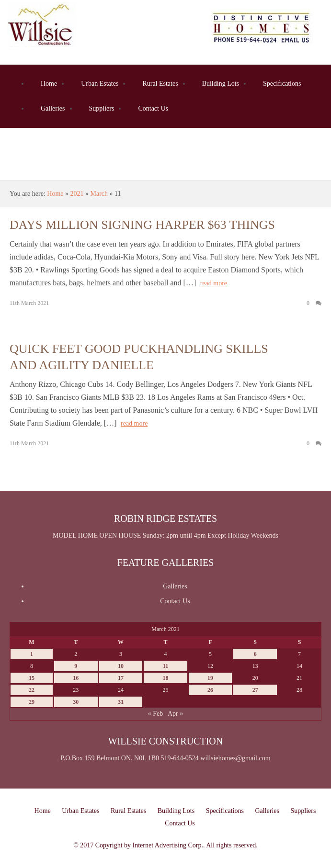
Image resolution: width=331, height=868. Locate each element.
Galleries (53, 108)
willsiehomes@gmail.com (235, 758)
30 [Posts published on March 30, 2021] (76, 702)
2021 (77, 194)
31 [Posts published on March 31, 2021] (121, 702)
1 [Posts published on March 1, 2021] (32, 654)
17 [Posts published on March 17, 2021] (121, 678)
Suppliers (102, 108)
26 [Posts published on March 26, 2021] (210, 690)
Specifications (282, 84)
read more (214, 283)
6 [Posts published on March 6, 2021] (255, 654)
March (99, 194)
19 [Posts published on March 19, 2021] (210, 678)
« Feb (156, 714)
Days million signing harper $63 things (142, 225)
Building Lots (221, 84)
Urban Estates (100, 84)
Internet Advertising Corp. (168, 845)
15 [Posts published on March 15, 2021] (32, 678)
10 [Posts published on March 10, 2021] (121, 666)
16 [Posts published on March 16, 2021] (76, 678)
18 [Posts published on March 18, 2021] (165, 678)
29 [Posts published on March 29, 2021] (32, 702)
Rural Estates (160, 84)
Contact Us (153, 108)
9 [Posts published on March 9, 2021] (76, 666)
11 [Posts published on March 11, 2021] (165, 666)
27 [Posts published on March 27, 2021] (255, 690)
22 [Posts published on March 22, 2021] (32, 690)
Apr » (175, 714)
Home (49, 84)
